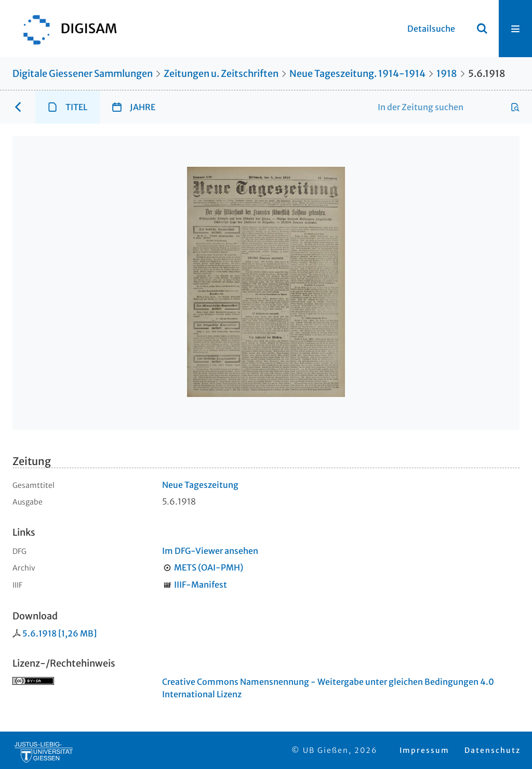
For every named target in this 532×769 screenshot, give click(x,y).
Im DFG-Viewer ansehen (210, 551)
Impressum (424, 750)
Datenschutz (493, 750)
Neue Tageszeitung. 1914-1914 (357, 74)
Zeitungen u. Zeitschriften (221, 74)
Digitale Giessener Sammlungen (83, 74)
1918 (447, 74)
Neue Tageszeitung (200, 485)
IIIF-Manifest (201, 585)
